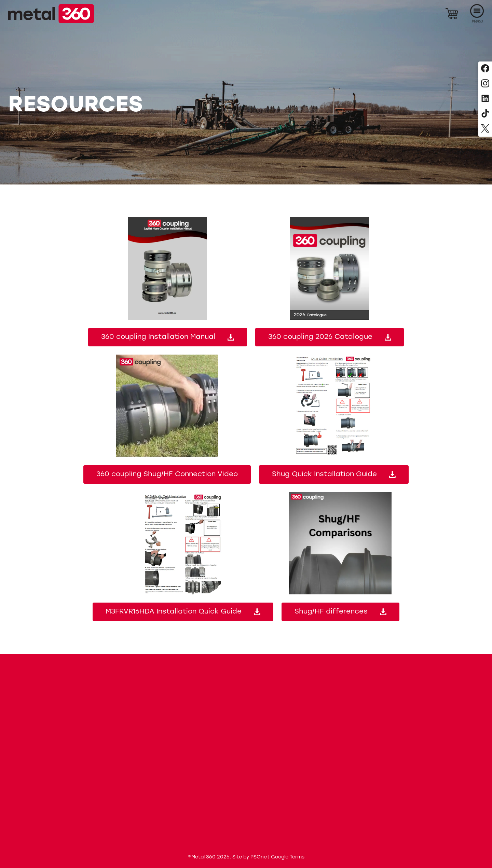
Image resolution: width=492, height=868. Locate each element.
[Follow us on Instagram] (485, 84)
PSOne (259, 857)
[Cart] (452, 14)
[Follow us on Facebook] (485, 69)
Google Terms (288, 857)
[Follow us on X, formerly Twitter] (485, 129)
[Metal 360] (51, 14)
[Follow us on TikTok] (485, 114)
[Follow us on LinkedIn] (485, 99)
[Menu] (477, 14)
